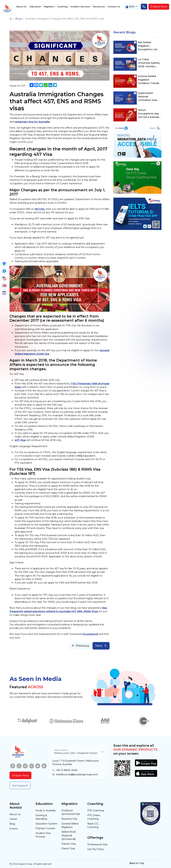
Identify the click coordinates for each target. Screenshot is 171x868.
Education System (46, 824)
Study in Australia (46, 810)
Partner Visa (69, 844)
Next (101, 646)
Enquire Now (159, 6)
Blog (12, 824)
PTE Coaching (96, 810)
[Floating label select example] (79, 752)
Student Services (80, 7)
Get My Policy (96, 849)
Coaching (62, 7)
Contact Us (114, 7)
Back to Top (139, 863)
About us (15, 814)
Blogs (19, 19)
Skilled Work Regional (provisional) (69, 835)
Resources (99, 7)
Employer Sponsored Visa (71, 812)
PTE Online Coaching (94, 817)
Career (13, 819)
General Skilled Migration (70, 825)
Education (35, 7)
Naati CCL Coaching (93, 825)
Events (14, 829)
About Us (21, 7)
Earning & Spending (41, 817)
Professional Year (97, 844)
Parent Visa (68, 848)
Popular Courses (45, 828)
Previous (80, 646)
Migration (49, 7)
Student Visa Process (43, 835)
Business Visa (69, 819)
